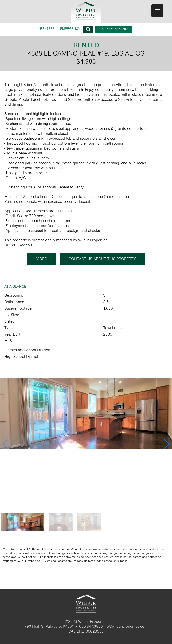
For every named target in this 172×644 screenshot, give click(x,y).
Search (88, 29)
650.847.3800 (91, 627)
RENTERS (47, 29)
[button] (167, 444)
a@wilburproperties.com (127, 627)
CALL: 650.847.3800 (114, 29)
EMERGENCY (70, 29)
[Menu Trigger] (157, 11)
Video (42, 259)
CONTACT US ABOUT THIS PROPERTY (102, 259)
